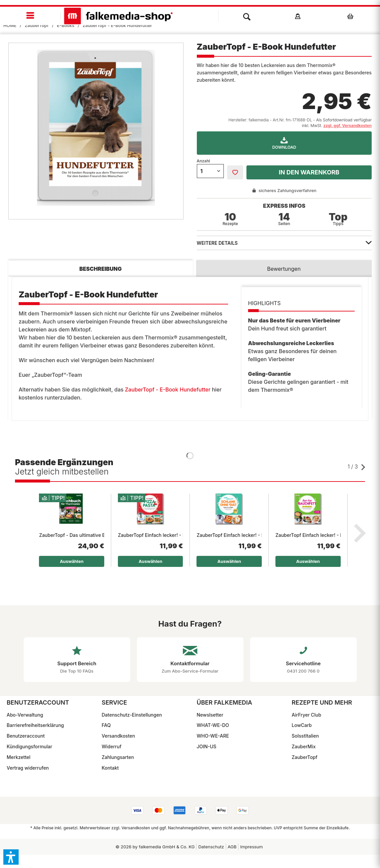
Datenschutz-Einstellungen (132, 715)
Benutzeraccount (26, 736)
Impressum (251, 847)
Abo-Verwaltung (25, 715)
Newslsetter (210, 715)
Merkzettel (18, 757)
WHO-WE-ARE (213, 736)
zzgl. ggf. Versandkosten (348, 126)
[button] (11, 857)
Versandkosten (118, 736)
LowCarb (302, 725)
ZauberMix (304, 746)
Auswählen (72, 561)
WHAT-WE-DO (213, 725)
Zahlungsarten (118, 757)
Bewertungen (284, 269)
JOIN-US (207, 746)
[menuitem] (30, 16)
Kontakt (110, 768)
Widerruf (111, 746)
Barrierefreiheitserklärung (35, 725)
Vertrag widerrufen (28, 768)
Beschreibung (100, 269)
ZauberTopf (305, 757)
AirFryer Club (307, 715)
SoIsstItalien (305, 736)
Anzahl (203, 161)
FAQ (106, 725)
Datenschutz (211, 847)
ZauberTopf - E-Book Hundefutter (168, 389)
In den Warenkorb (309, 172)
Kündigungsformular (29, 746)
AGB (232, 847)
